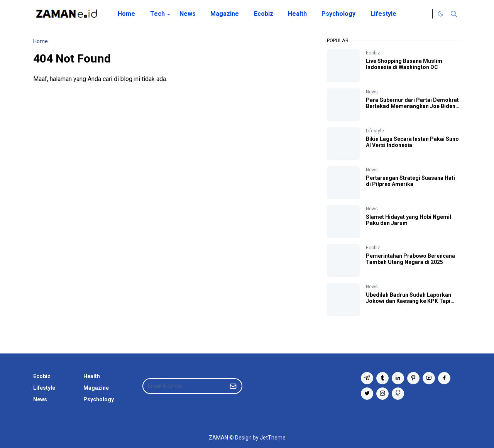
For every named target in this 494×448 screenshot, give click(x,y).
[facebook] (444, 378)
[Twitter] (425, 14)
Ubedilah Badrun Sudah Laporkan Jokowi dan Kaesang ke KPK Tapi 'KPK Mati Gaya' (409, 301)
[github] (398, 394)
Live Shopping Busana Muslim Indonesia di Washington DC (404, 64)
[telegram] (367, 378)
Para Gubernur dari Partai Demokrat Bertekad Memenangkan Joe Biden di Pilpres (412, 106)
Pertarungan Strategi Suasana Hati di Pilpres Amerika (410, 181)
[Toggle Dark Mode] (441, 14)
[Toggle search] (454, 14)
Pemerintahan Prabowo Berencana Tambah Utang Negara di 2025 (410, 259)
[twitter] (367, 394)
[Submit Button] (233, 386)
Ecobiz (373, 53)
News (372, 92)
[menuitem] (126, 14)
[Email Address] (184, 386)
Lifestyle (375, 131)
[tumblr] (382, 378)
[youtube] (429, 378)
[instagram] (382, 394)
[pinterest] (413, 378)
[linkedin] (398, 378)
